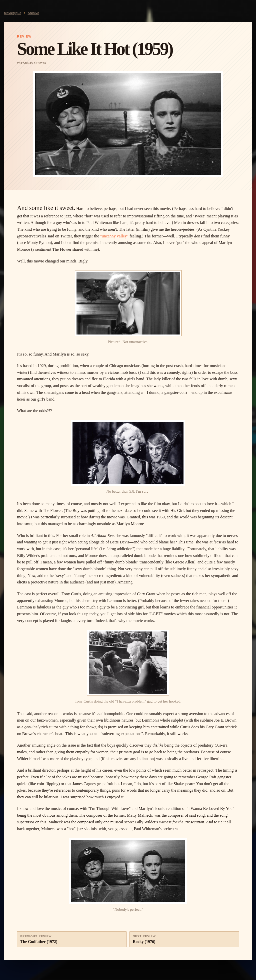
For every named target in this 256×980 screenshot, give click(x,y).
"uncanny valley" (114, 236)
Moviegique (13, 13)
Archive (33, 13)
